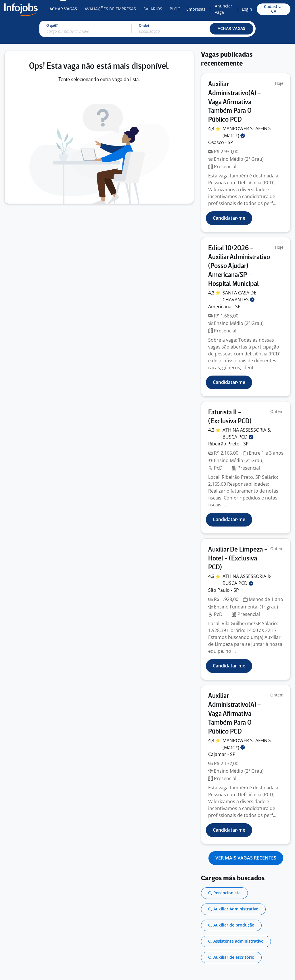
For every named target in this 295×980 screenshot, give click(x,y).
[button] (231, 29)
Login (247, 9)
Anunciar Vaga (224, 9)
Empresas (196, 9)
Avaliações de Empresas (110, 9)
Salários (153, 9)
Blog (175, 9)
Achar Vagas (63, 9)
